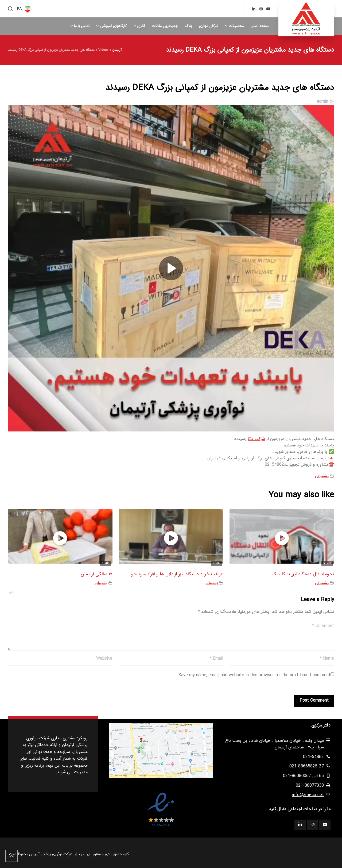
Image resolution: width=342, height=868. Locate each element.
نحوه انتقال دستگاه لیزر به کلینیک (303, 574)
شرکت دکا (256, 439)
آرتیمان (117, 50)
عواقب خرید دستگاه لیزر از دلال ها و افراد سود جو (177, 574)
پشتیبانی (322, 476)
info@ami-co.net (308, 795)
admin (322, 102)
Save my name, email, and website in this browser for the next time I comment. (254, 675)
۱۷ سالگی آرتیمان (97, 574)
